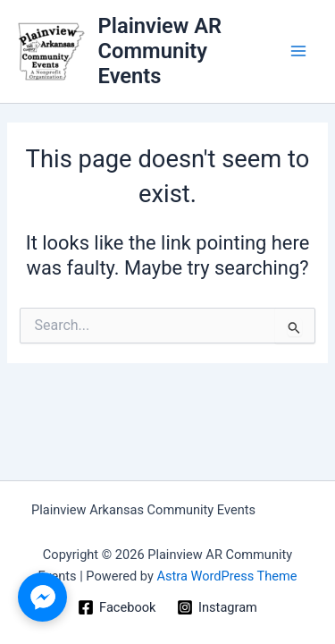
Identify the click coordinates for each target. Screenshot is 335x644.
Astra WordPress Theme (226, 576)
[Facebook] (117, 607)
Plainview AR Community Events (160, 51)
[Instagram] (217, 607)
